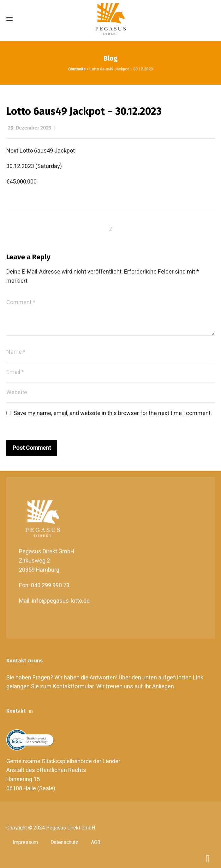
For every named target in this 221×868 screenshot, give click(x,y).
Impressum (25, 842)
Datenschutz (64, 842)
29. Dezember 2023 (30, 128)
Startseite (77, 69)
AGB (96, 842)
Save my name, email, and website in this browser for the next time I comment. (113, 413)
